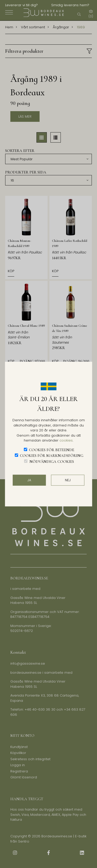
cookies (66, 440)
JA (29, 480)
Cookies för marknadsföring (52, 456)
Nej (68, 480)
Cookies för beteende (52, 450)
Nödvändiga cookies (52, 461)
